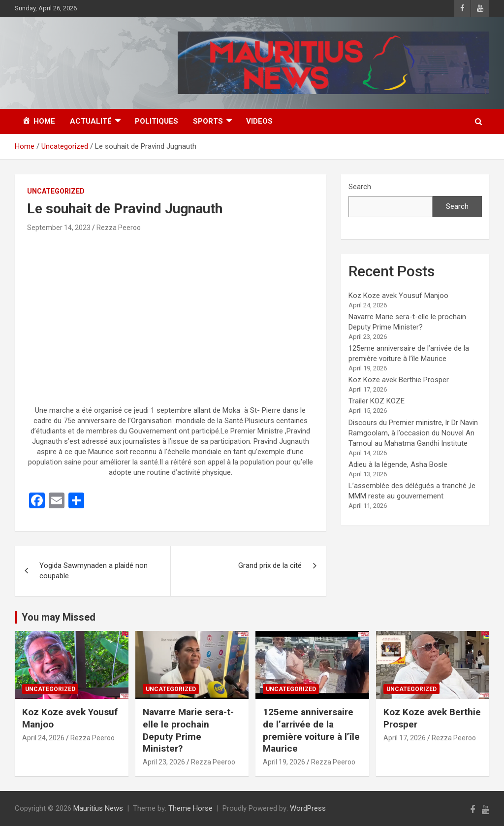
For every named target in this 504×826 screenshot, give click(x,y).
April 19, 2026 (284, 762)
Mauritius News (98, 808)
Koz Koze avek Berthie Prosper (399, 380)
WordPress (308, 808)
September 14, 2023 (59, 228)
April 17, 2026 (405, 738)
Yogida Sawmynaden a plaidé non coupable (94, 571)
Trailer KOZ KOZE (377, 401)
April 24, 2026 (43, 738)
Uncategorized (56, 191)
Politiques (157, 121)
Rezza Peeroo (119, 228)
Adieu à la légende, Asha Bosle (398, 464)
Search (360, 187)
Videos (259, 121)
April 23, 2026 (164, 762)
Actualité (91, 121)
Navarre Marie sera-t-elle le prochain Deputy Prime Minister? (188, 730)
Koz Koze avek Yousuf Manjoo (398, 296)
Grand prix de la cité (270, 565)
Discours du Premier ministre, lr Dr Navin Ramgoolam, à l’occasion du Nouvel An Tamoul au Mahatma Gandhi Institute (413, 433)
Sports (208, 121)
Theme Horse (190, 808)
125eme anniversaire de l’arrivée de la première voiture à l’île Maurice (311, 730)
